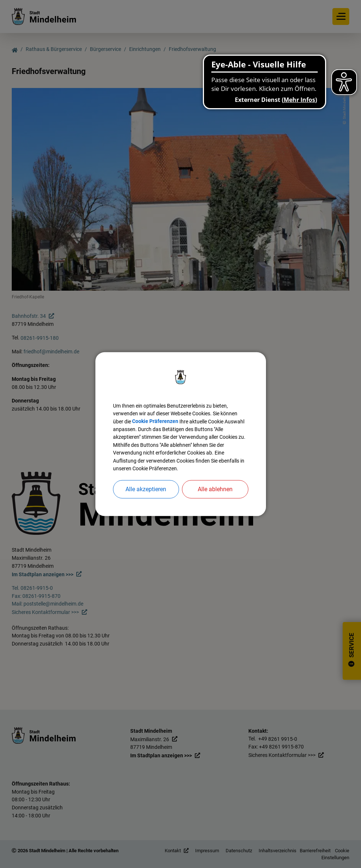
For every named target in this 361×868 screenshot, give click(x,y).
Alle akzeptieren (146, 498)
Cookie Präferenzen (182, 415)
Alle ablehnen (215, 498)
